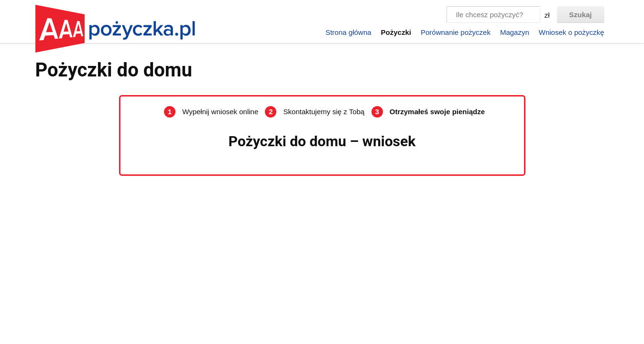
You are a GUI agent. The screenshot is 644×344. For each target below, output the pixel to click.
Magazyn (515, 32)
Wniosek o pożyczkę (572, 32)
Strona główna (349, 32)
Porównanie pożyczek (456, 32)
